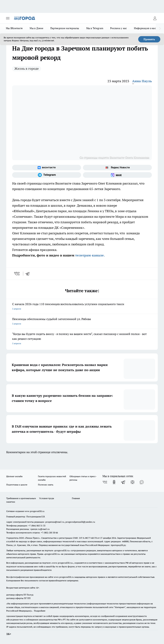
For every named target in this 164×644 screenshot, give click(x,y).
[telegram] (29, 274)
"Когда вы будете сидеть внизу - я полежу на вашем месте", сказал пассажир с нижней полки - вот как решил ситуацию (82, 339)
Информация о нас (145, 28)
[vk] (17, 274)
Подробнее (40, 611)
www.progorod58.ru (34, 511)
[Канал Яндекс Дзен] (132, 482)
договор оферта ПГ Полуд (20, 595)
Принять (149, 39)
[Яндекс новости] (117, 168)
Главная (76, 498)
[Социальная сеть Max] (117, 175)
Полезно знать (46, 485)
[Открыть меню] (8, 18)
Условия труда (47, 498)
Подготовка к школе (17, 485)
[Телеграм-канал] (47, 175)
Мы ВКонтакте (14, 28)
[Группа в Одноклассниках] (114, 482)
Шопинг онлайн (14, 476)
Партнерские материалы (65, 28)
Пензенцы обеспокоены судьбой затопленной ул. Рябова (82, 322)
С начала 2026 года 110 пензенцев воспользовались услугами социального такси (82, 307)
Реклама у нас (119, 28)
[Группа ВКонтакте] (47, 168)
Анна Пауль (142, 81)
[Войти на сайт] (155, 18)
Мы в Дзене (36, 28)
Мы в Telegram (95, 28)
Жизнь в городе (27, 68)
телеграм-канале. (89, 255)
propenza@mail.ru (55, 522)
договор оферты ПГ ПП (18, 598)
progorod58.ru (62, 550)
